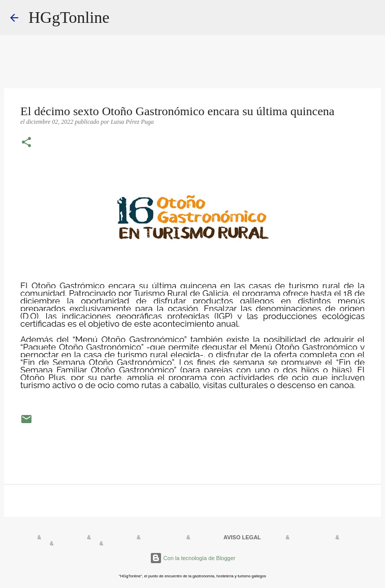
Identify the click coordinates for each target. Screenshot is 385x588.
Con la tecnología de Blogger (193, 558)
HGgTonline (69, 17)
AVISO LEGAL (242, 537)
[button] (26, 143)
